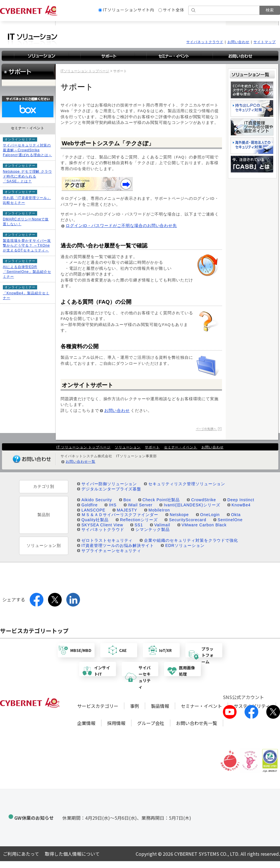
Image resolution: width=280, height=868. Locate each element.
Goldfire (90, 505)
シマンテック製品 (153, 529)
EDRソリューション (185, 545)
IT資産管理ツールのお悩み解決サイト (118, 545)
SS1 (139, 525)
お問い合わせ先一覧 (197, 723)
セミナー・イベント (181, 447)
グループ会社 (151, 723)
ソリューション (128, 447)
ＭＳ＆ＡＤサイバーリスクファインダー (120, 515)
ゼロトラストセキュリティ (107, 540)
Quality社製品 (95, 520)
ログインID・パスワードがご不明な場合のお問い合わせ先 (121, 226)
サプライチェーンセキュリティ (111, 551)
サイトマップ (265, 42)
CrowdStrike (204, 500)
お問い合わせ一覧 (81, 462)
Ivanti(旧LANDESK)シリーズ (192, 505)
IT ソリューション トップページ (83, 447)
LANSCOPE (93, 510)
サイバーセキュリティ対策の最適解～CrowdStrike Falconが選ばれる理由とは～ (27, 150)
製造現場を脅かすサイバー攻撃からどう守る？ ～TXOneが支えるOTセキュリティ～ (27, 245)
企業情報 (86, 723)
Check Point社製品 (161, 500)
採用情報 (116, 723)
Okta (236, 515)
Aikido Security (97, 500)
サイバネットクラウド (205, 42)
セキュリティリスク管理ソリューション (187, 484)
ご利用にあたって (21, 854)
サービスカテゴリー (98, 706)
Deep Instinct (241, 500)
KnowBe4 (241, 505)
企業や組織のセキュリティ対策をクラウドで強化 (191, 540)
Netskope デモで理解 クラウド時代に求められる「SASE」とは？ (27, 176)
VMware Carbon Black (204, 525)
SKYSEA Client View (102, 525)
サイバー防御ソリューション (109, 484)
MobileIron (159, 510)
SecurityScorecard (188, 520)
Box (127, 500)
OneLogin (210, 515)
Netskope (179, 515)
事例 (135, 706)
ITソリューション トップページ (85, 71)
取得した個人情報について (72, 854)
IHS (113, 505)
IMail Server (140, 505)
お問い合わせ (239, 42)
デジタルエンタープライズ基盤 (111, 489)
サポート (152, 447)
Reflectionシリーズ (139, 520)
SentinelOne (230, 520)
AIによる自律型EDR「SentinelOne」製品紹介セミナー (27, 272)
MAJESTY (127, 510)
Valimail (162, 525)
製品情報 (160, 706)
